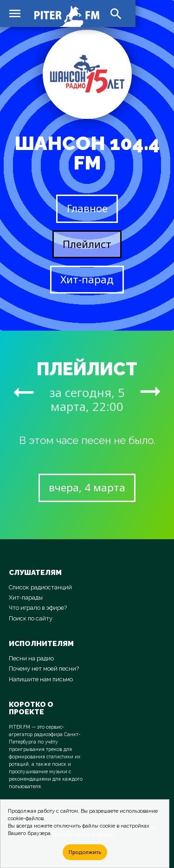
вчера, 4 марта (87, 487)
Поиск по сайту (31, 618)
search (116, 14)
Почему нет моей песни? (44, 669)
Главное (87, 208)
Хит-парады (26, 597)
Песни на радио (31, 658)
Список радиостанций (40, 587)
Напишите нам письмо (41, 679)
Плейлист (87, 244)
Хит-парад (87, 279)
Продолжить (85, 852)
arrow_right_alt (24, 392)
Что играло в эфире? (38, 608)
